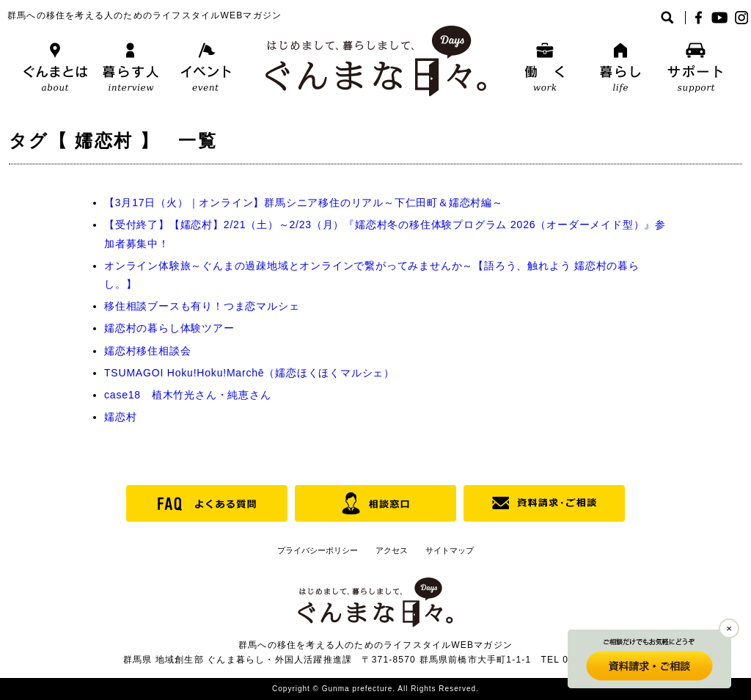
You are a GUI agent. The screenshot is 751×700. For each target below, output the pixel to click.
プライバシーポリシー (318, 550)
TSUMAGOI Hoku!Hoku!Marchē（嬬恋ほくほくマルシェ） (249, 373)
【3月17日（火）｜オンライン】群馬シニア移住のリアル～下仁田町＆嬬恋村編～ (304, 203)
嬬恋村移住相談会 (147, 351)
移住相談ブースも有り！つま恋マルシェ (202, 306)
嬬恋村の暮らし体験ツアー (169, 328)
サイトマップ (450, 550)
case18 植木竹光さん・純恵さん (188, 395)
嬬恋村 (120, 417)
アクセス (392, 550)
